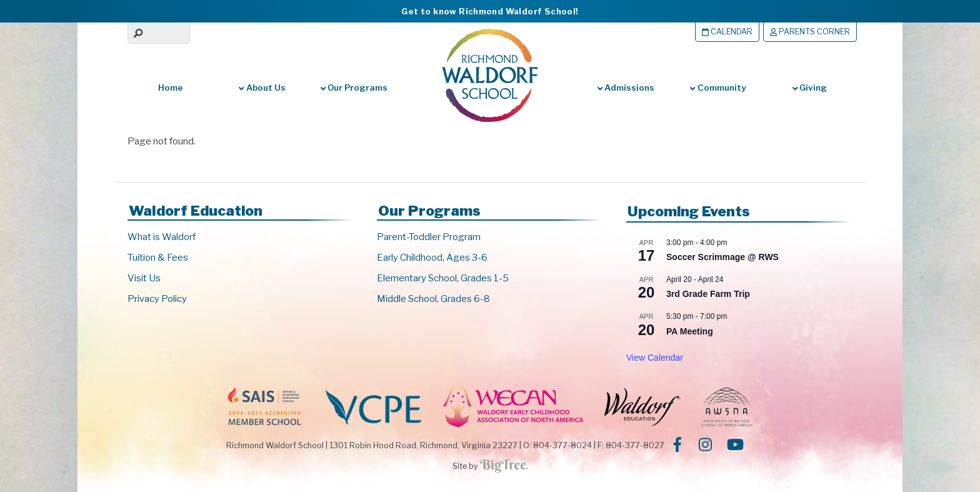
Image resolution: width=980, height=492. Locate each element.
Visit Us (144, 278)
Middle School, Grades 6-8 (433, 299)
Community (717, 88)
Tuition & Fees (158, 258)
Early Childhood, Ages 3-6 (432, 258)
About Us (262, 88)
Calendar (727, 32)
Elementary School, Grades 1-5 (443, 278)
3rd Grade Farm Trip (708, 294)
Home (171, 88)
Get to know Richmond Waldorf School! (490, 11)
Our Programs (354, 88)
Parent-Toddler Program (429, 237)
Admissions (626, 88)
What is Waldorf (162, 237)
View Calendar (655, 358)
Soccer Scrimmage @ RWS (722, 257)
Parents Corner (810, 32)
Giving (810, 88)
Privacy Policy (157, 299)
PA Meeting (690, 331)
